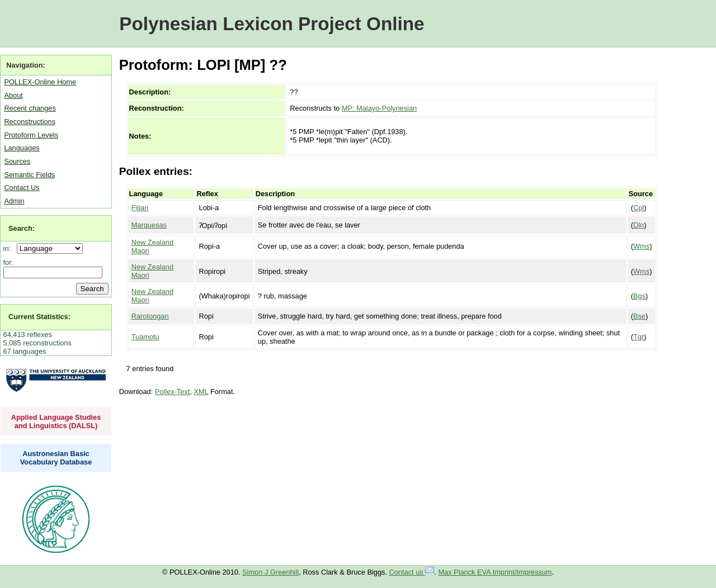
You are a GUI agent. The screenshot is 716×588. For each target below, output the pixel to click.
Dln (639, 225)
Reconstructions (30, 122)
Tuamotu (145, 337)
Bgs (639, 296)
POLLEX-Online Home (40, 82)
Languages (22, 148)
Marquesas (149, 225)
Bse (639, 316)
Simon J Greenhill (270, 572)
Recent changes (30, 108)
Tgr (639, 337)
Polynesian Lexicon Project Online (272, 24)
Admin (14, 201)
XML (201, 392)
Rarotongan (150, 316)
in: (9, 248)
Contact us (412, 572)
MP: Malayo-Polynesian (379, 108)
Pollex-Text (173, 392)
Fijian (140, 208)
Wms (641, 246)
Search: (22, 228)
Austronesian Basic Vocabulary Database (56, 458)
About (13, 95)
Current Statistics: (39, 317)
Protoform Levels (31, 135)
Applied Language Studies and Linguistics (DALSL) (56, 421)
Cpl (639, 208)
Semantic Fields (29, 175)
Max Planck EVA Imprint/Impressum (495, 572)
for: (9, 262)
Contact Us (22, 188)
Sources (17, 161)
